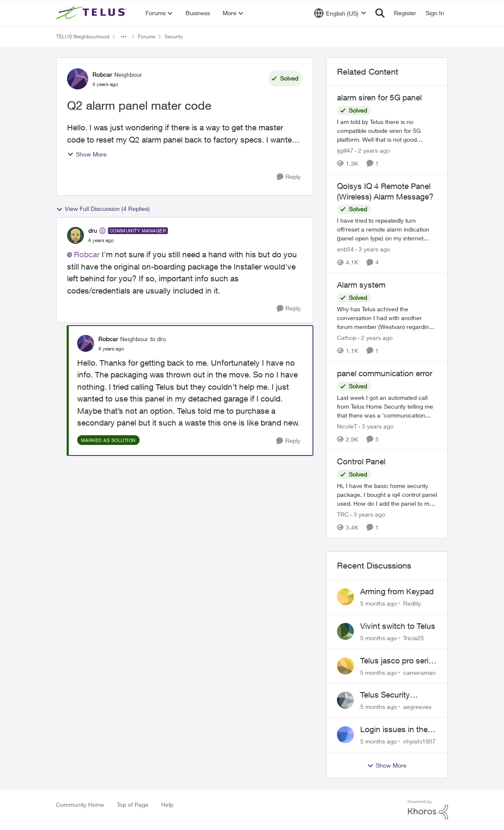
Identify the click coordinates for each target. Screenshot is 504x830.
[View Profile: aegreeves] (345, 700)
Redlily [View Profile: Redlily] (412, 603)
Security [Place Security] (174, 36)
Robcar (87, 254)
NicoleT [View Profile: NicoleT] (347, 426)
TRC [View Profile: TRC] (343, 514)
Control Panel (361, 461)
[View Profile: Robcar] (78, 79)
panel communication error (385, 373)
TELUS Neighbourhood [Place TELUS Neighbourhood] (83, 36)
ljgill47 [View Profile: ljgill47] (345, 150)
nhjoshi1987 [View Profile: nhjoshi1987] (419, 741)
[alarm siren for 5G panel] (387, 131)
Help (167, 804)
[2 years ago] (372, 150)
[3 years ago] (373, 249)
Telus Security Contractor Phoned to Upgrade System (395, 695)
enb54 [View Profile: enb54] (345, 249)
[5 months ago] (379, 603)
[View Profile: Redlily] (345, 597)
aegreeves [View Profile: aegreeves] (417, 707)
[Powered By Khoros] (428, 810)
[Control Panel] (387, 494)
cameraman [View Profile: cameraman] (419, 672)
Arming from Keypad (397, 591)
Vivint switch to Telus (398, 626)
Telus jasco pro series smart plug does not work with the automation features (399, 661)
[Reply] (289, 177)
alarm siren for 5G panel (379, 97)
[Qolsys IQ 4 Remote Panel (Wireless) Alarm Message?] (387, 229)
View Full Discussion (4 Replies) (103, 209)
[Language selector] (340, 13)
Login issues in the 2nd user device (394, 730)
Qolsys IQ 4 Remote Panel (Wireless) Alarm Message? (385, 191)
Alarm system (361, 285)
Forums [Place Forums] (147, 36)
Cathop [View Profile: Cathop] (347, 338)
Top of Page (133, 804)
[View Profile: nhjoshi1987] (345, 735)
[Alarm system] (387, 318)
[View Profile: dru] (75, 235)
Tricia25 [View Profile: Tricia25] (414, 638)
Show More (87, 154)
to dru (158, 339)
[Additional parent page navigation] (124, 37)
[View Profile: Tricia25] (345, 631)
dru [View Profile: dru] (93, 230)
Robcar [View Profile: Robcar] (102, 74)
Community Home (80, 804)
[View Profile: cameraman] (345, 666)
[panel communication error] (387, 406)
